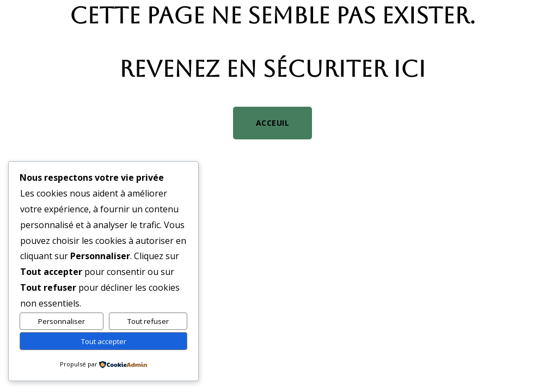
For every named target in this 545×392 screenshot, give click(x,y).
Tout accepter (104, 341)
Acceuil (273, 123)
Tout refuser (148, 321)
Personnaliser (62, 321)
